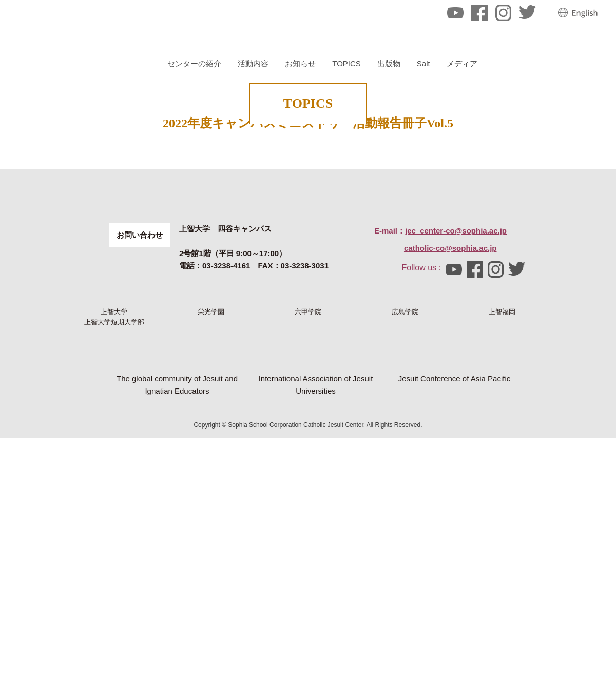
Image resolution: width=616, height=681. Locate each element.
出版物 (511, 63)
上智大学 (114, 478)
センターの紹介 (316, 63)
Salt (545, 63)
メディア (584, 63)
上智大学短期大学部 (114, 519)
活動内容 (375, 63)
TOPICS (469, 63)
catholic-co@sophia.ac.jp (450, 397)
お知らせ (422, 63)
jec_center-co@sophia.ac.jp (456, 380)
